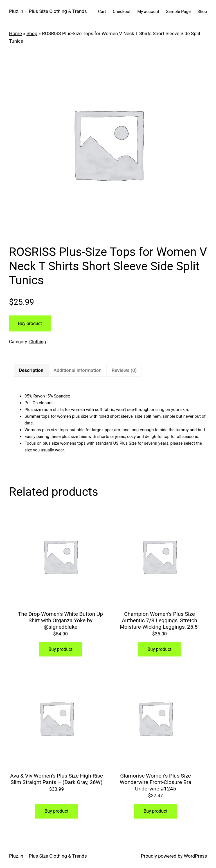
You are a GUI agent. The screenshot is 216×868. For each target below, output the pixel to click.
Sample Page (178, 12)
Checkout (122, 12)
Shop (202, 12)
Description (31, 370)
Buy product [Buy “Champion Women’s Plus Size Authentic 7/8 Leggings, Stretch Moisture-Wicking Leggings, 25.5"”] (159, 649)
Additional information (77, 370)
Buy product (30, 323)
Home (15, 33)
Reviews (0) (124, 370)
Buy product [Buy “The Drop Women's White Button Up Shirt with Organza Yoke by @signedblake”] (60, 649)
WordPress (195, 856)
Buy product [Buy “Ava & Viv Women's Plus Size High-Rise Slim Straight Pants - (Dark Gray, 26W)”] (56, 811)
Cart (102, 12)
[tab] (31, 370)
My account (148, 12)
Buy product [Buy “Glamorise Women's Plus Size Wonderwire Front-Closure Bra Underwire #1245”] (155, 811)
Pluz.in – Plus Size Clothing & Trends (48, 11)
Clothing (38, 342)
